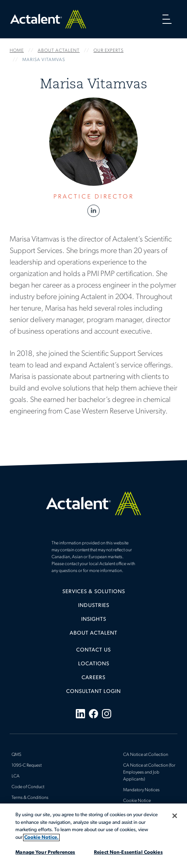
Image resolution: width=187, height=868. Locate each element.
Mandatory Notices (141, 790)
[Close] (175, 816)
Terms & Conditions (30, 798)
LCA (16, 776)
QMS (16, 755)
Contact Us (93, 650)
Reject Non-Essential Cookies (128, 852)
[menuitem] (93, 595)
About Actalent (93, 633)
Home (48, 19)
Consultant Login (93, 692)
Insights (94, 619)
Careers (93, 678)
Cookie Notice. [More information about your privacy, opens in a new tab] (41, 837)
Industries (94, 606)
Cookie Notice (137, 801)
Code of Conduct (28, 787)
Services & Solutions (94, 592)
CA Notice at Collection (146, 755)
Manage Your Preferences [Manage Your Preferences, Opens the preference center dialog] (45, 852)
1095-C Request (27, 765)
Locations (94, 664)
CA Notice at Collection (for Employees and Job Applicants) (149, 772)
